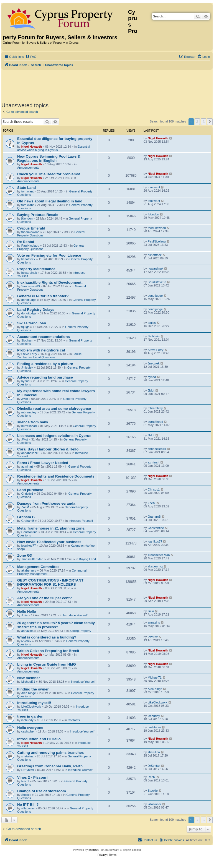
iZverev (26, 641)
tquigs (25, 327)
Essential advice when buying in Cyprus (53, 148)
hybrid (26, 381)
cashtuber (28, 731)
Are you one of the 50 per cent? (44, 598)
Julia (25, 615)
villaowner (28, 808)
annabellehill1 (31, 453)
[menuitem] (31, 57)
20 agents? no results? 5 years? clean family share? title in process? (56, 625)
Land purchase (30, 490)
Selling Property (80, 631)
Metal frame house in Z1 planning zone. (51, 528)
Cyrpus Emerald (31, 228)
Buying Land (87, 559)
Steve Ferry (29, 354)
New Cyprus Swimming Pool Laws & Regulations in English (49, 158)
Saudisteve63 (31, 286)
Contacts (74, 720)
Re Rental (26, 242)
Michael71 (28, 682)
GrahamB (28, 521)
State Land (26, 188)
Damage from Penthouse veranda (46, 503)
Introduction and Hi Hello (39, 739)
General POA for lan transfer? (43, 296)
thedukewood (30, 232)
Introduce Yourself (81, 521)
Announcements (28, 168)
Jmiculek (27, 367)
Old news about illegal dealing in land (50, 201)
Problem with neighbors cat (41, 350)
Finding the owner (33, 689)
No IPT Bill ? (28, 805)
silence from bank (33, 422)
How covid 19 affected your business (49, 542)
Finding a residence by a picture (45, 364)
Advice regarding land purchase (45, 377)
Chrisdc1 (27, 494)
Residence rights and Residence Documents (56, 476)
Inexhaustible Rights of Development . (50, 282)
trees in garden (30, 716)
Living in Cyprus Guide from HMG (47, 664)
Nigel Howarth (32, 147)
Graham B (26, 517)
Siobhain (27, 340)
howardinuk (29, 273)
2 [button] (197, 122)
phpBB (93, 850)
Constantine (30, 532)
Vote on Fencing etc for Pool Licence (49, 255)
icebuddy (27, 720)
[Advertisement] (107, 85)
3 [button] (204, 122)
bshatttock (28, 259)
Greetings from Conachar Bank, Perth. (50, 766)
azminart (27, 466)
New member (29, 678)
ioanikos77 (29, 546)
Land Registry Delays (36, 310)
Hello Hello (27, 612)
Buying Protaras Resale (38, 215)
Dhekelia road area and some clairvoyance (54, 409)
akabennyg (29, 570)
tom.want (28, 191)
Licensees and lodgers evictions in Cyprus (54, 436)
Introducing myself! (34, 703)
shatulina (27, 756)
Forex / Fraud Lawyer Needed (43, 463)
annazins (27, 631)
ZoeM (25, 507)
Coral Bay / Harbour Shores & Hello (48, 449)
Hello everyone (30, 728)
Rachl (25, 781)
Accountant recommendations (44, 337)
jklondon (27, 218)
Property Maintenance (36, 269)
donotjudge (29, 300)
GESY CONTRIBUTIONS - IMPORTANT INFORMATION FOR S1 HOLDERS (50, 582)
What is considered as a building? (47, 637)
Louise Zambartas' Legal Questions (49, 356)
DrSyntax (28, 770)
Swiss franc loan (32, 323)
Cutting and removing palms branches (50, 753)
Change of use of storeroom (42, 791)
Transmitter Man (32, 559)
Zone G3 (25, 555)
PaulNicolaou (30, 246)
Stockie (26, 795)
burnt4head (29, 426)
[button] (210, 122)
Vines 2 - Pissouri (32, 777)
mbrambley (29, 412)
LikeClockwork (31, 707)
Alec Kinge (29, 693)
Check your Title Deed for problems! (49, 174)
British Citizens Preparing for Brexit (48, 651)
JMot (25, 399)
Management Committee (38, 567)
